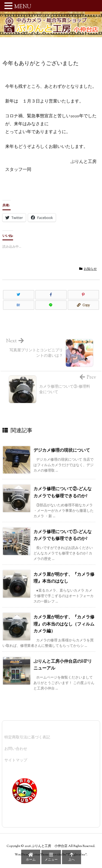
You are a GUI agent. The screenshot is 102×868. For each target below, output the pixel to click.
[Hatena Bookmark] (19, 305)
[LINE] (51, 305)
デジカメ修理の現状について (62, 451)
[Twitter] (19, 295)
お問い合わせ (16, 749)
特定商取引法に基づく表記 (27, 738)
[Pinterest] (83, 295)
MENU (23, 7)
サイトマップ (16, 761)
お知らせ (90, 269)
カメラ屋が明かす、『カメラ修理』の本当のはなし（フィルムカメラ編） (64, 624)
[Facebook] (51, 295)
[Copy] (83, 305)
